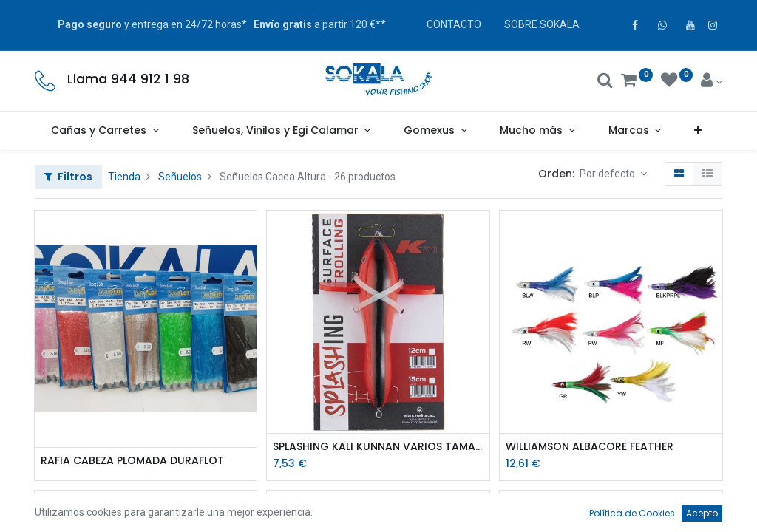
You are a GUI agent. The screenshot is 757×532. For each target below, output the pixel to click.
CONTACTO (454, 24)
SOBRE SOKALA (542, 24)
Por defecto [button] (608, 174)
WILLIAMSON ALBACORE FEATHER (590, 447)
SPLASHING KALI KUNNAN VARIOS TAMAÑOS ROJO (378, 447)
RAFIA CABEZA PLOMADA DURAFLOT (132, 461)
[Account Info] (712, 82)
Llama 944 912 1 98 (128, 79)
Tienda (124, 177)
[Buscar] (605, 82)
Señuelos (180, 177)
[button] (699, 131)
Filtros (68, 177)
